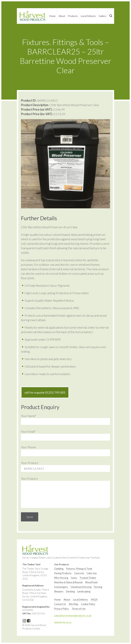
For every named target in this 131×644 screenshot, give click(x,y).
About (62, 16)
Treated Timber (88, 578)
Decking (70, 591)
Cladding (59, 569)
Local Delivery (88, 16)
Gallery (102, 16)
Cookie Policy (88, 604)
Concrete (79, 573)
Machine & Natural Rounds (68, 582)
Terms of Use (79, 609)
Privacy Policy (61, 609)
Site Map (74, 604)
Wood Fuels (91, 582)
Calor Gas (92, 573)
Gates (74, 578)
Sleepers (59, 591)
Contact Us (60, 604)
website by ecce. (63, 622)
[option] (59, 569)
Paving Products (63, 573)
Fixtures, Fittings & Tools (79, 569)
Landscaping (84, 591)
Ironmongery (61, 587)
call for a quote (45, 392)
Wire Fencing (61, 578)
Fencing (98, 587)
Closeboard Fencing (81, 587)
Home (52, 16)
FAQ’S (94, 600)
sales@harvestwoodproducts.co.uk (73, 616)
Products (73, 16)
